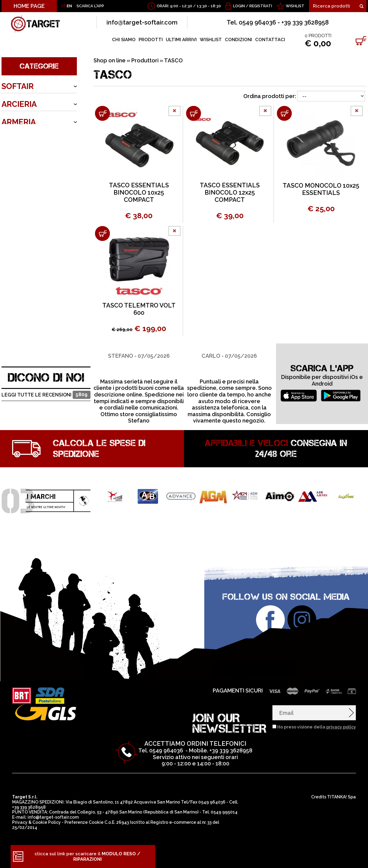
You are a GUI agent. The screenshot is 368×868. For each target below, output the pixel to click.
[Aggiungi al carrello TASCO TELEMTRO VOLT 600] (102, 233)
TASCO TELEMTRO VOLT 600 (139, 309)
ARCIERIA (19, 104)
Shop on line (110, 60)
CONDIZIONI (238, 40)
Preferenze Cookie (84, 822)
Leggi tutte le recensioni (46, 395)
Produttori (145, 60)
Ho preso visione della (317, 727)
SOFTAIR (18, 86)
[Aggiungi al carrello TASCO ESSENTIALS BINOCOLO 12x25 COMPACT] (194, 113)
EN (69, 6)
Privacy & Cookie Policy (36, 822)
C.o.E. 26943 (117, 822)
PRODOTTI (151, 40)
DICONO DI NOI (46, 378)
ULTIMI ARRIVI (181, 40)
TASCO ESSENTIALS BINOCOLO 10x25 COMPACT (139, 192)
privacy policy (341, 727)
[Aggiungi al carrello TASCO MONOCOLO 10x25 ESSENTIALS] (284, 113)
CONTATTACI (270, 40)
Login (239, 6)
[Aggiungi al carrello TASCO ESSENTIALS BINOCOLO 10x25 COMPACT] (102, 113)
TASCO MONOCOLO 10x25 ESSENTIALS (321, 189)
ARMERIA (19, 122)
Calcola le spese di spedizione (99, 449)
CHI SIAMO (124, 40)
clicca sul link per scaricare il (87, 856)
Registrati (261, 6)
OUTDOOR (22, 140)
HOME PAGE (29, 6)
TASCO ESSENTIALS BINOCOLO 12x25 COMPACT (230, 192)
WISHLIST (295, 6)
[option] (139, 384)
